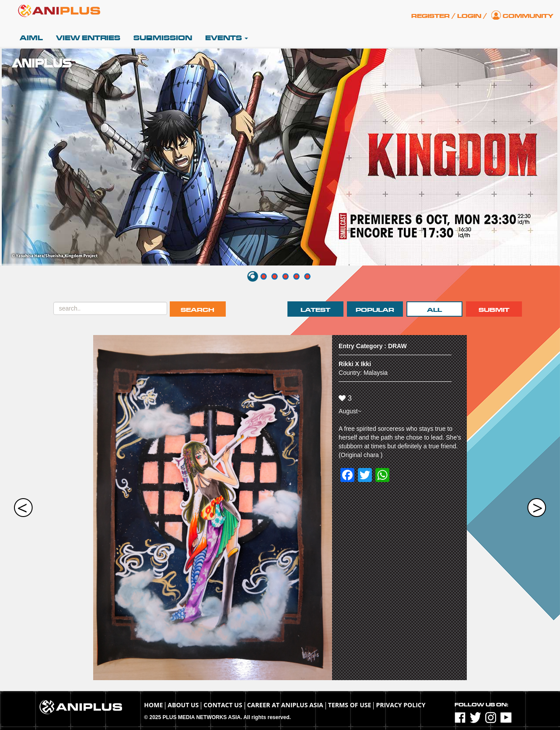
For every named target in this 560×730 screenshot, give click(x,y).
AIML (31, 38)
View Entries (88, 38)
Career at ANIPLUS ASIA (285, 705)
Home (153, 705)
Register (430, 16)
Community (528, 16)
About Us (183, 705)
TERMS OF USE (350, 705)
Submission (163, 38)
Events (227, 38)
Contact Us (223, 705)
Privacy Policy (401, 705)
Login (469, 16)
